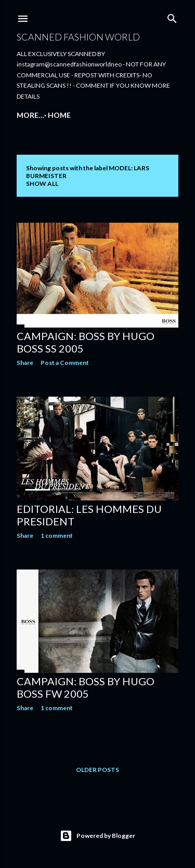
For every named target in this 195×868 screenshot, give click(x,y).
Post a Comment (65, 363)
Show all (42, 184)
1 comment (57, 535)
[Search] (172, 16)
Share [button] (25, 363)
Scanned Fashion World (78, 37)
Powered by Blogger (97, 836)
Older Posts (97, 770)
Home (32, 115)
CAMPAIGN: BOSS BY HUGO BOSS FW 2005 (86, 687)
